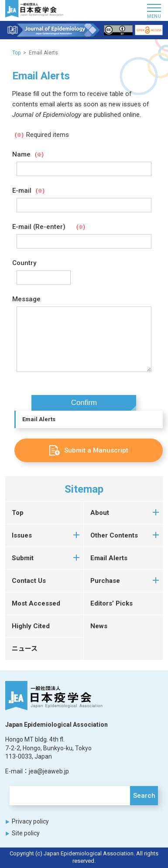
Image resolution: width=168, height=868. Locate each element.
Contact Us (29, 581)
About (100, 513)
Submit (23, 558)
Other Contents (114, 535)
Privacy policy (30, 821)
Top (16, 53)
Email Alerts (39, 419)
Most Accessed (36, 603)
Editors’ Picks (111, 603)
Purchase (105, 581)
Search (144, 796)
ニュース (25, 649)
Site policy (26, 833)
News (99, 626)
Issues (22, 535)
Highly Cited (31, 626)
